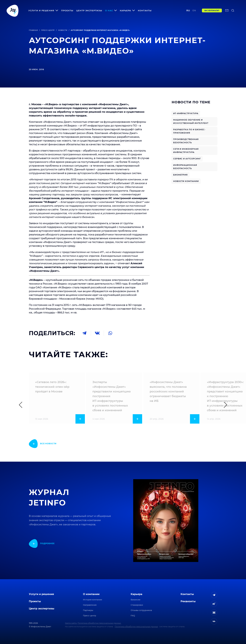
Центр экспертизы (89, 10)
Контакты (145, 10)
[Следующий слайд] (224, 405)
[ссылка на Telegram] (214, 595)
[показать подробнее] (43, 444)
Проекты (67, 10)
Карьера (136, 594)
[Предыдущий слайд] (22, 405)
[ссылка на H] (214, 613)
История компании (92, 600)
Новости (63, 30)
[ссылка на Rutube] (214, 604)
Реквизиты (188, 601)
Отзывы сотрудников (141, 610)
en (194, 10)
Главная (33, 30)
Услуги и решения (41, 594)
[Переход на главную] (13, 10)
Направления (90, 605)
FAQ (133, 616)
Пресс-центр (48, 30)
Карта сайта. (71, 623)
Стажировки (137, 605)
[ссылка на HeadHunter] (214, 621)
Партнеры (88, 610)
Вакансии (135, 600)
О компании (91, 594)
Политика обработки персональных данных (136, 627)
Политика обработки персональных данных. (99, 623)
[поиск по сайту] (233, 10)
